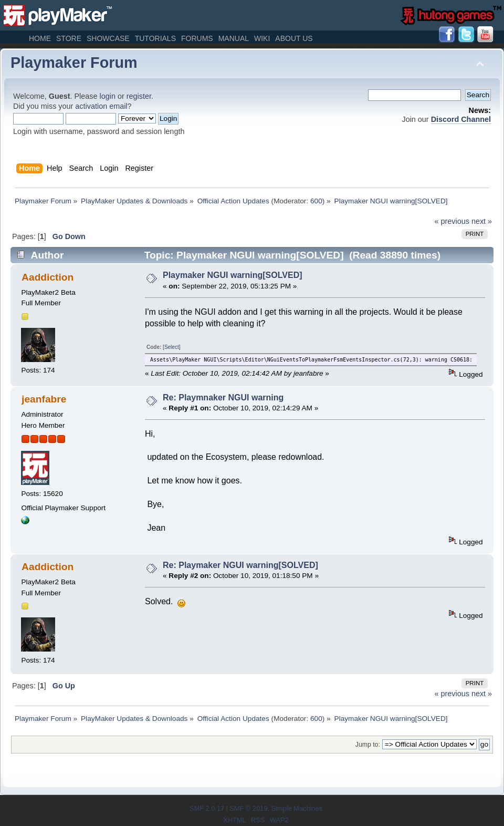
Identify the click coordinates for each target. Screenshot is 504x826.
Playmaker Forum (74, 63)
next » (482, 221)
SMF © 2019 (248, 808)
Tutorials (155, 38)
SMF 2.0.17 (207, 808)
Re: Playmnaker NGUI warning (223, 397)
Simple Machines (297, 808)
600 (316, 201)
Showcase (108, 38)
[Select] (171, 347)
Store (69, 38)
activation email (101, 106)
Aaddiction (48, 277)
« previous (452, 221)
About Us (294, 38)
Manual (234, 38)
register (139, 96)
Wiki (262, 38)
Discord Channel (461, 119)
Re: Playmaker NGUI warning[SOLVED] (240, 565)
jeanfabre (44, 399)
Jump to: (368, 745)
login (108, 96)
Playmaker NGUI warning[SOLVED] (233, 275)
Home (40, 38)
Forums (197, 38)
